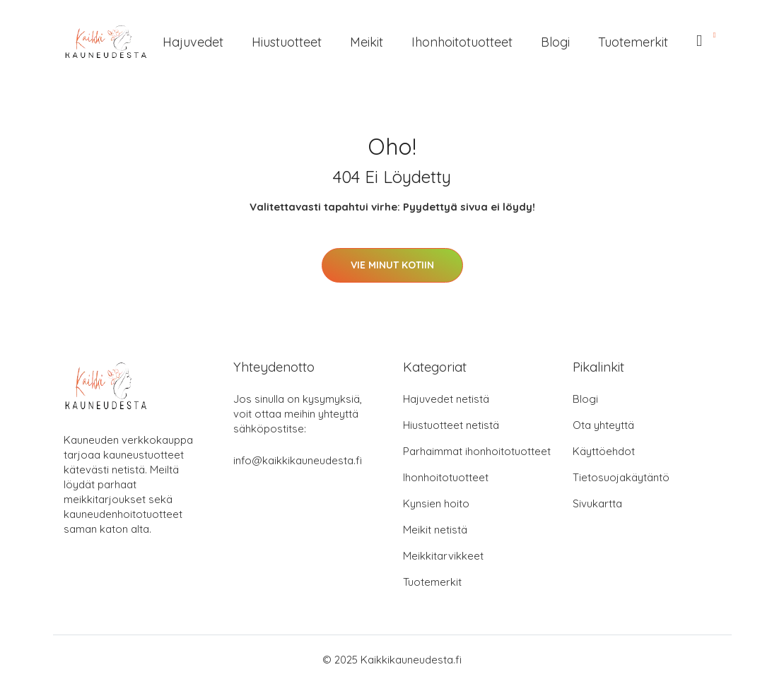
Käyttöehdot (604, 451)
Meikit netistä (435, 530)
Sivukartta (597, 503)
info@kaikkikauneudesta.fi (298, 460)
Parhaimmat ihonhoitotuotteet (477, 451)
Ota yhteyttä (603, 425)
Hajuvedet (193, 42)
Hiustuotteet (287, 42)
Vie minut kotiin (392, 265)
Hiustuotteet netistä (451, 425)
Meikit (367, 42)
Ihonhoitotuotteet (462, 42)
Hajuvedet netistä (446, 399)
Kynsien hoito (436, 503)
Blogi (555, 42)
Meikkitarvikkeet (443, 556)
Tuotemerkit (633, 42)
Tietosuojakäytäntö (621, 477)
